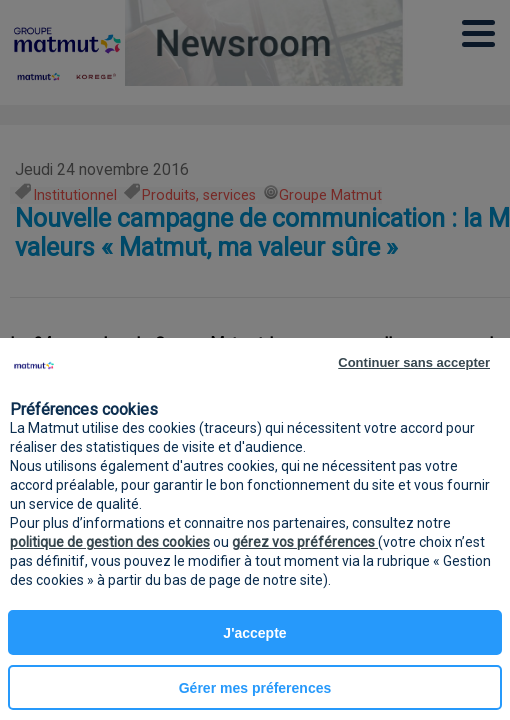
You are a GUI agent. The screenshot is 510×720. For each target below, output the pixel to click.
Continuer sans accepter (414, 362)
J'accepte (254, 633)
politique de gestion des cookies (110, 542)
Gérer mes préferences (255, 688)
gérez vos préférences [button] (305, 542)
